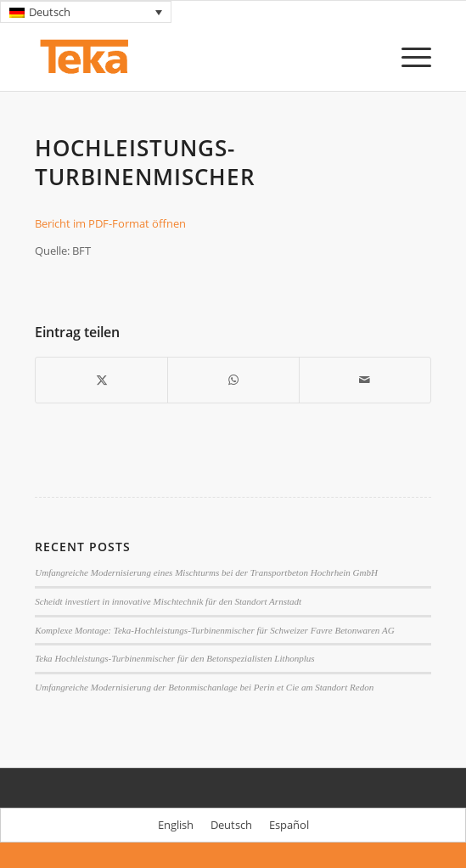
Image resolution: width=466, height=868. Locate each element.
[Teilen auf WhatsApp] (233, 380)
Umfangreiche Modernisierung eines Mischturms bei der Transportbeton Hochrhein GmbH (206, 572)
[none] (86, 12)
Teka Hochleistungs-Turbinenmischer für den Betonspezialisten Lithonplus (174, 658)
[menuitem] (86, 12)
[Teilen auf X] (101, 380)
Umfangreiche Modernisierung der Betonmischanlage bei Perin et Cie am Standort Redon (204, 687)
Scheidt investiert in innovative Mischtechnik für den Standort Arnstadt (168, 601)
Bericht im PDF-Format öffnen (110, 223)
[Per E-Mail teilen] (365, 380)
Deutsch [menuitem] (50, 12)
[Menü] (408, 57)
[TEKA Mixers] (193, 57)
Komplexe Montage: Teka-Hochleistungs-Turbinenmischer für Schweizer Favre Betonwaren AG (215, 630)
